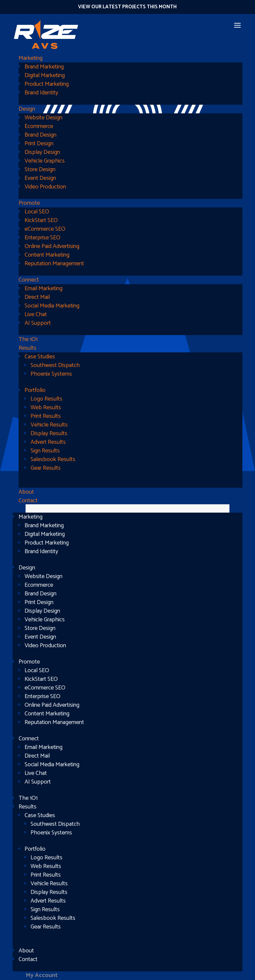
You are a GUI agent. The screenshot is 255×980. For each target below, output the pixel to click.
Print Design (39, 144)
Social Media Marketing (52, 306)
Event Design (40, 178)
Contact (28, 501)
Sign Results (45, 451)
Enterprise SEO (42, 238)
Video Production (45, 187)
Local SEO (37, 212)
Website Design (43, 118)
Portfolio (35, 390)
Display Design (42, 152)
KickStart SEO (41, 220)
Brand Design (41, 135)
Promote (29, 203)
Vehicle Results (49, 425)
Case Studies (40, 357)
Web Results (46, 408)
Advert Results (48, 442)
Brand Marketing (44, 67)
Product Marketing (47, 84)
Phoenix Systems (51, 374)
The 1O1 (28, 339)
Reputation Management (54, 264)
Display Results (49, 433)
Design (27, 109)
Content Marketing (47, 255)
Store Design (40, 170)
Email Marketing (43, 289)
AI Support (38, 323)
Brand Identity (41, 93)
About (26, 492)
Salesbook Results (53, 459)
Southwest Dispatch (55, 365)
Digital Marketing (45, 75)
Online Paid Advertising (52, 246)
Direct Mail (37, 297)
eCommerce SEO (45, 229)
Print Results (46, 416)
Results (28, 348)
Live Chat (36, 314)
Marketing (31, 58)
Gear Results (46, 468)
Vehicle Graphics (45, 161)
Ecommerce (39, 126)
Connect (29, 280)
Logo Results (46, 399)
